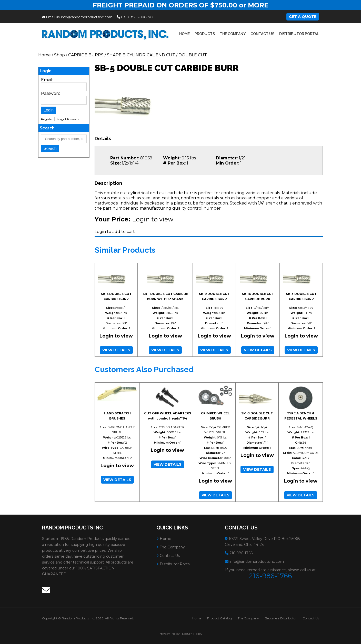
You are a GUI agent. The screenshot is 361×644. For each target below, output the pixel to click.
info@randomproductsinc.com (87, 17)
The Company (233, 34)
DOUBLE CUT (193, 55)
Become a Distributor (281, 618)
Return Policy (192, 634)
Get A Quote (303, 17)
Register (47, 119)
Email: (47, 80)
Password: (51, 93)
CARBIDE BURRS (86, 55)
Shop (59, 55)
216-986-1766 (144, 17)
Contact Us (262, 34)
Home (184, 34)
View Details (116, 350)
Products (205, 34)
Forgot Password (69, 119)
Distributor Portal (299, 34)
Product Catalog (219, 618)
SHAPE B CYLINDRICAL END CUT (141, 55)
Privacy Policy (169, 634)
